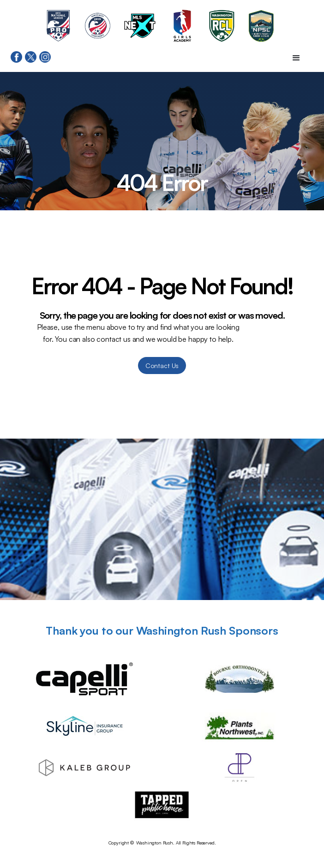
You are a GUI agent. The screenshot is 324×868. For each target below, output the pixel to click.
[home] (162, 5)
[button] (296, 58)
